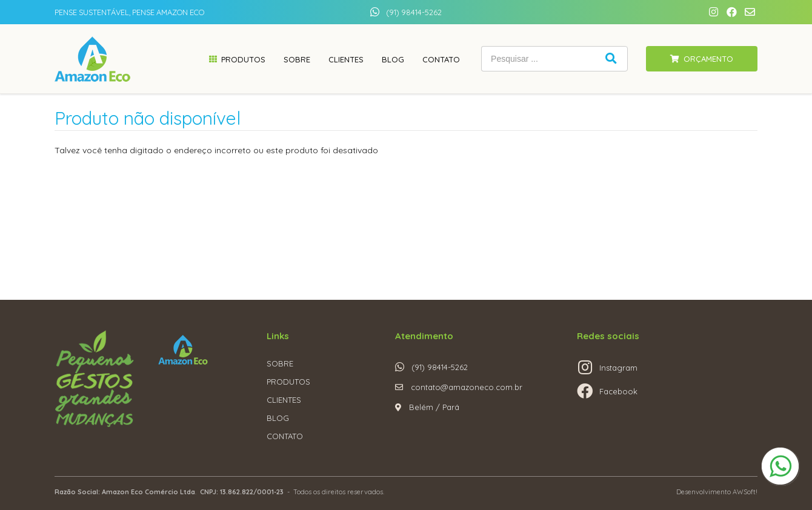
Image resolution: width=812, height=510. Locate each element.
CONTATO (285, 436)
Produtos (243, 59)
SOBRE (280, 363)
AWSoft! (745, 492)
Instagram (618, 368)
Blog (393, 59)
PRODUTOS (288, 382)
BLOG (278, 418)
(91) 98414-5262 (414, 12)
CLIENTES (284, 400)
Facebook (618, 391)
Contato (441, 59)
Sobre (297, 59)
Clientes (346, 59)
